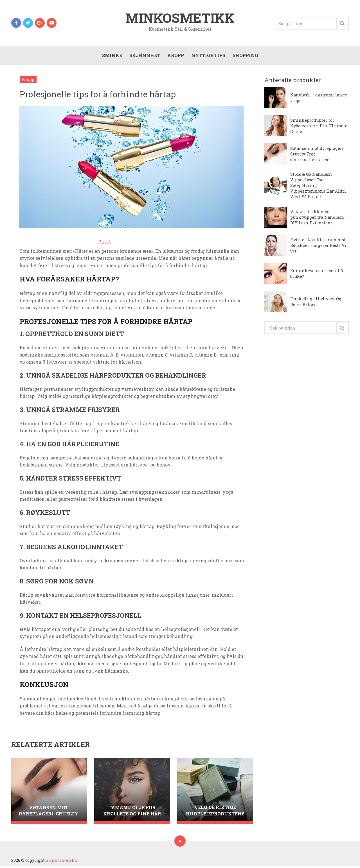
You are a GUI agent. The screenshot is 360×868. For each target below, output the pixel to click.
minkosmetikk (180, 18)
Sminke (112, 57)
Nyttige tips (208, 57)
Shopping (245, 57)
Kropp (175, 57)
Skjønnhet (144, 57)
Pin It (104, 244)
